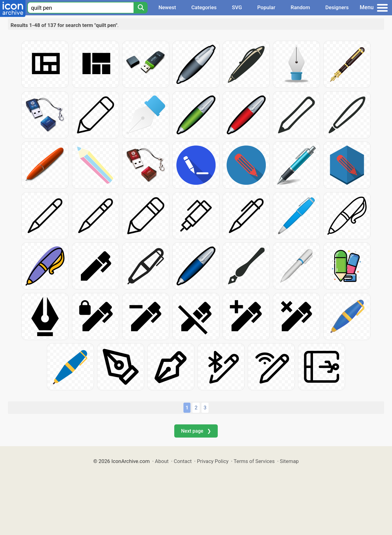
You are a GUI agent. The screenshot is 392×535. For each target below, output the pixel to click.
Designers (337, 7)
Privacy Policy (213, 461)
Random (300, 7)
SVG (237, 7)
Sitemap (289, 461)
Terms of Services (254, 461)
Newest (167, 7)
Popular (266, 7)
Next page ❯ (196, 431)
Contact (183, 461)
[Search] (141, 8)
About (162, 461)
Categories (204, 7)
